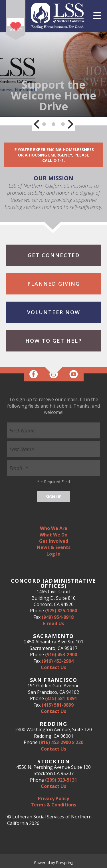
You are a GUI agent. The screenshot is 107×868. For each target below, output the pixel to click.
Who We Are (54, 528)
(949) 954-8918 (58, 617)
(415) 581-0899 (58, 705)
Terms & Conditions (53, 805)
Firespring (64, 863)
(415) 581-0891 (61, 698)
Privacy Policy (53, 798)
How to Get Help (54, 341)
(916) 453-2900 (61, 654)
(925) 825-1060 (61, 611)
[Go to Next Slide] (70, 124)
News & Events (54, 547)
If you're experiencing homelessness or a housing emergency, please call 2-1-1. (54, 155)
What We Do (53, 535)
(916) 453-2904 (58, 661)
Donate (16, 30)
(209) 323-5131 (61, 780)
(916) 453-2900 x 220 (61, 742)
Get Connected (54, 255)
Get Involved (54, 541)
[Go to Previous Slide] (37, 124)
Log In (53, 554)
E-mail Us (54, 623)
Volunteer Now (54, 312)
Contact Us (53, 667)
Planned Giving (54, 284)
